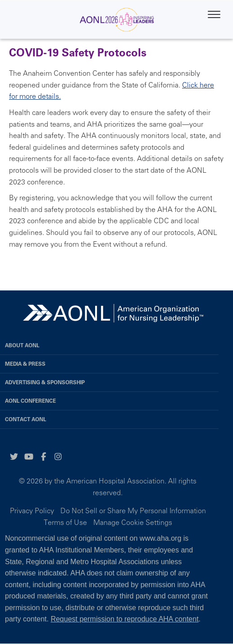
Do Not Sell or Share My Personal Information (133, 511)
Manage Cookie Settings (133, 522)
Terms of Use (65, 522)
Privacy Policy (32, 511)
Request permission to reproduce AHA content (124, 619)
